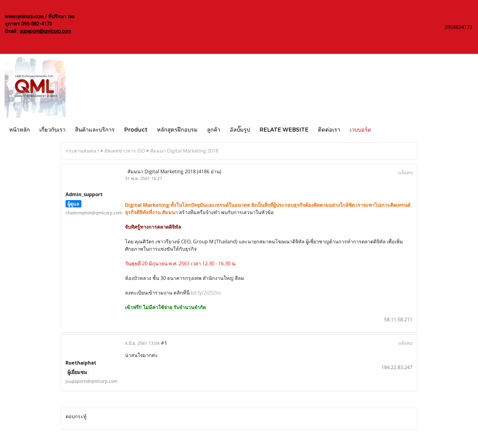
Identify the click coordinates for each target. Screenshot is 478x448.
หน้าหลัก (20, 129)
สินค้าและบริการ (95, 129)
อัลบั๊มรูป (240, 129)
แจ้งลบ (405, 172)
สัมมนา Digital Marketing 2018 (184, 151)
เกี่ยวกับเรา (52, 129)
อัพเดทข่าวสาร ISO (125, 151)
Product (136, 129)
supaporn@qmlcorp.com (45, 31)
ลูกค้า (214, 129)
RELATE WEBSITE (284, 129)
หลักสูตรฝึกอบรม (177, 129)
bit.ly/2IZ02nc (206, 293)
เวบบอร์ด (360, 129)
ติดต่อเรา (329, 129)
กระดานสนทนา (82, 151)
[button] (381, 129)
